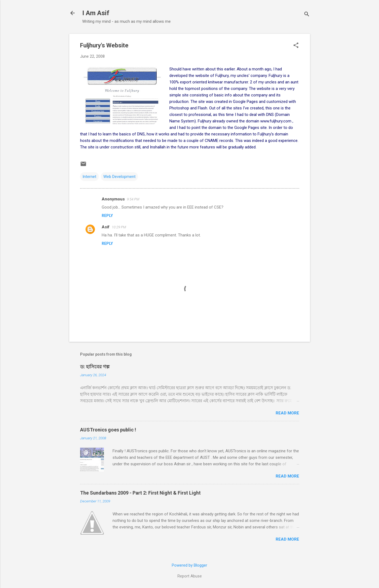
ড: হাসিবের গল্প (95, 367)
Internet (89, 177)
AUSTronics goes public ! (108, 430)
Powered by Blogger (190, 565)
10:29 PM (119, 227)
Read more (287, 413)
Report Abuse (190, 576)
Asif (106, 227)
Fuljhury (222, 76)
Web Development (119, 177)
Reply (107, 216)
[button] (296, 46)
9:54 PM (133, 199)
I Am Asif (96, 13)
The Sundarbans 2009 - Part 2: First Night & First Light (140, 493)
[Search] (307, 15)
